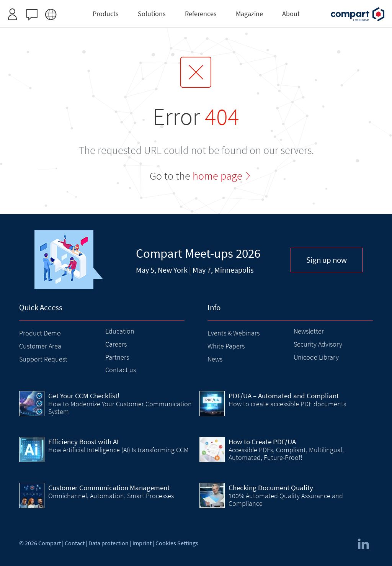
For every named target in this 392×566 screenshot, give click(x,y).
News (215, 359)
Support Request (43, 359)
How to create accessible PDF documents (287, 404)
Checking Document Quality (271, 487)
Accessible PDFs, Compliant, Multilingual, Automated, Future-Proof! (286, 454)
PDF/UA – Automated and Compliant (284, 396)
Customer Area (40, 346)
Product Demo (40, 333)
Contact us (121, 370)
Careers (116, 344)
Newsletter (309, 331)
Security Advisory (318, 344)
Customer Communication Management (109, 487)
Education (120, 331)
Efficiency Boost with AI (83, 442)
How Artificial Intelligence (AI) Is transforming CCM (118, 450)
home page (217, 176)
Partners (117, 357)
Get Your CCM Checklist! (84, 396)
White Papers (226, 346)
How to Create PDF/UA (262, 442)
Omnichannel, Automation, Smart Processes (111, 496)
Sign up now (327, 260)
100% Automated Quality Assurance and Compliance (286, 500)
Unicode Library (316, 357)
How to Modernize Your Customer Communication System (120, 408)
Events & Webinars (234, 333)
